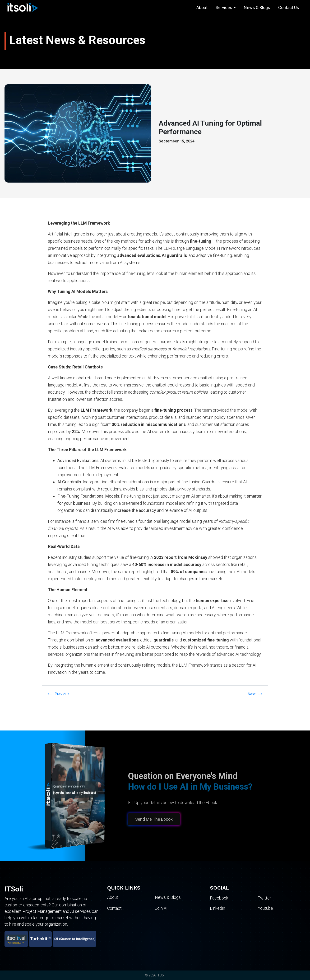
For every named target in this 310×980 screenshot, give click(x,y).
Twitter (264, 898)
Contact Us (289, 7)
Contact (114, 908)
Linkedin (217, 908)
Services (224, 7)
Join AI (161, 908)
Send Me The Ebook (152, 819)
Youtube (265, 908)
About (202, 7)
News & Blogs (257, 7)
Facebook (219, 898)
